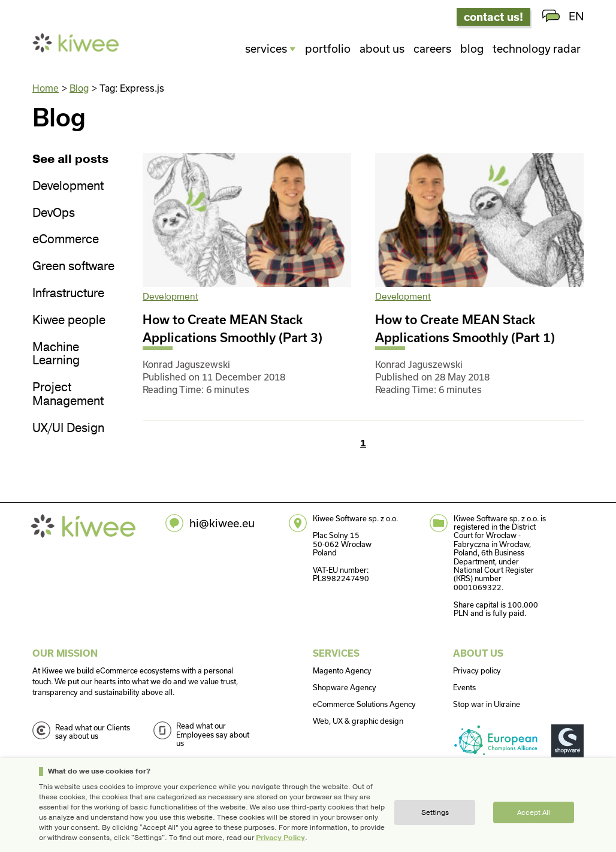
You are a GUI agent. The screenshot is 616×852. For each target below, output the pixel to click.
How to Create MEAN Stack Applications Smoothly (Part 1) (465, 328)
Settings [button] (435, 812)
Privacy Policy (280, 838)
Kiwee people (69, 321)
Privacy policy (477, 670)
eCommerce (66, 240)
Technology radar (537, 49)
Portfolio (328, 49)
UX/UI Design (68, 429)
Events (464, 687)
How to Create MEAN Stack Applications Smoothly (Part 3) (232, 328)
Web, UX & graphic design (358, 721)
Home (46, 88)
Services (266, 49)
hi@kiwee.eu (222, 523)
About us (382, 49)
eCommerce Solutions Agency (364, 704)
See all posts (70, 160)
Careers (432, 49)
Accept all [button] (534, 812)
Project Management (68, 395)
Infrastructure (68, 294)
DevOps (54, 214)
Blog (472, 49)
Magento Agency (342, 670)
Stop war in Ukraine (487, 704)
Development (68, 187)
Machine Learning (56, 355)
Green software (73, 267)
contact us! (493, 17)
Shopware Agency (345, 687)
